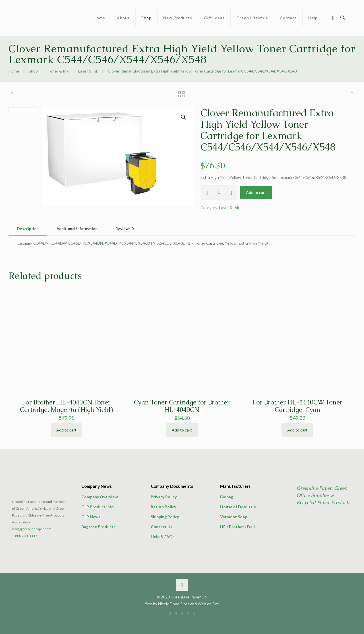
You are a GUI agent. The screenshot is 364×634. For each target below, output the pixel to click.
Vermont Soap (234, 517)
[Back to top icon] (182, 585)
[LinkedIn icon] (182, 613)
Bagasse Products (98, 527)
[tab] (28, 229)
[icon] (194, 613)
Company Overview (100, 497)
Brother (236, 527)
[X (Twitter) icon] (176, 613)
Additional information (77, 229)
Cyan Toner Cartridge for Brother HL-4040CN (182, 406)
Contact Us (162, 527)
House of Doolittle (238, 507)
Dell (251, 527)
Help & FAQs (163, 537)
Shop (33, 71)
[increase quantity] (231, 193)
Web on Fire (208, 604)
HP (223, 527)
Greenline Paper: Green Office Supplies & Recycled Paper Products (323, 495)
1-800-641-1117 (25, 536)
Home (14, 71)
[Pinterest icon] (188, 613)
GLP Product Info (98, 507)
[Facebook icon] (170, 613)
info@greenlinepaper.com (32, 529)
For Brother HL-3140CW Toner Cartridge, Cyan (297, 406)
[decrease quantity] (207, 193)
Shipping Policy (165, 517)
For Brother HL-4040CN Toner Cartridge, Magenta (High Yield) (66, 406)
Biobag (227, 497)
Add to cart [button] (66, 430)
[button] (184, 117)
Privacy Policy (164, 497)
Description (28, 229)
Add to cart (256, 192)
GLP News (91, 517)
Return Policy (163, 507)
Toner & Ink (58, 71)
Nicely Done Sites (174, 604)
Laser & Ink (88, 71)
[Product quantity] (219, 193)
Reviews (125, 229)
